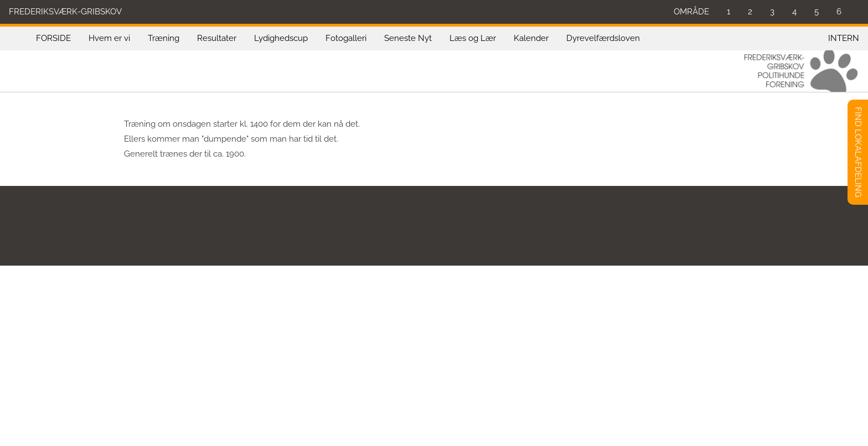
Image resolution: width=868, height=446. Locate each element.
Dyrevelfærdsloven (603, 38)
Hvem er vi (109, 38)
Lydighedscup (281, 38)
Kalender (531, 38)
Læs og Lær (473, 38)
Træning (164, 38)
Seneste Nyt (408, 38)
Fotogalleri (346, 38)
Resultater (217, 38)
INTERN (844, 38)
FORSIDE (53, 38)
